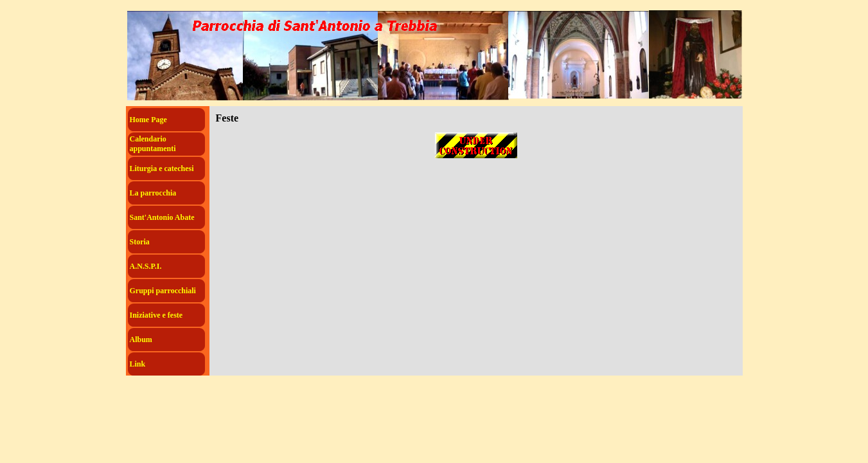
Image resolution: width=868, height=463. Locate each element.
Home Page (148, 120)
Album (141, 340)
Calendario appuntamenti (153, 144)
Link (138, 364)
